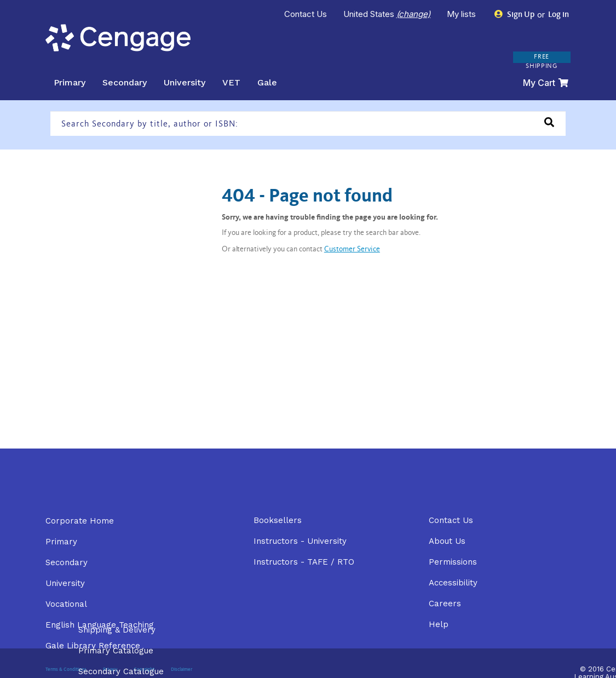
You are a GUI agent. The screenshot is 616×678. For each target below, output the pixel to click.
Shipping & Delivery (117, 630)
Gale (267, 82)
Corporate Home (80, 521)
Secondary (125, 82)
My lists (462, 14)
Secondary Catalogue (121, 671)
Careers (445, 604)
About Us (447, 541)
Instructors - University (300, 541)
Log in (558, 15)
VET (231, 82)
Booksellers (278, 520)
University (185, 82)
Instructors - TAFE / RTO (304, 562)
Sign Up (514, 15)
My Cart (546, 83)
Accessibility (453, 583)
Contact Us (306, 14)
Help (439, 624)
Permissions (453, 562)
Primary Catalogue (116, 651)
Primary (70, 82)
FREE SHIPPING (542, 62)
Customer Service (352, 250)
